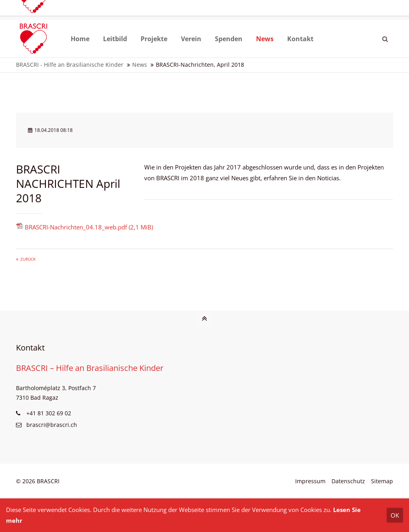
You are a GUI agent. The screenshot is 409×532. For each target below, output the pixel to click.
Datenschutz (348, 481)
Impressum (310, 481)
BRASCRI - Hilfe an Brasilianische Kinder (70, 65)
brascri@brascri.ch (47, 12)
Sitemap (382, 481)
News (140, 65)
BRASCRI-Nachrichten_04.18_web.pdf (89, 227)
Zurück (28, 259)
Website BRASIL (335, 12)
